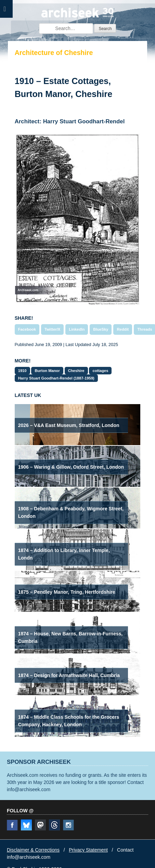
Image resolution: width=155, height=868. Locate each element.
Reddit (123, 329)
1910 (22, 371)
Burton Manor (47, 371)
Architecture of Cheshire (54, 53)
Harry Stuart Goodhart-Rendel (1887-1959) (56, 378)
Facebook (27, 329)
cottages (100, 371)
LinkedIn (77, 329)
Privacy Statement (88, 850)
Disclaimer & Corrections (33, 850)
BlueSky (101, 329)
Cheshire (76, 371)
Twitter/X (52, 329)
